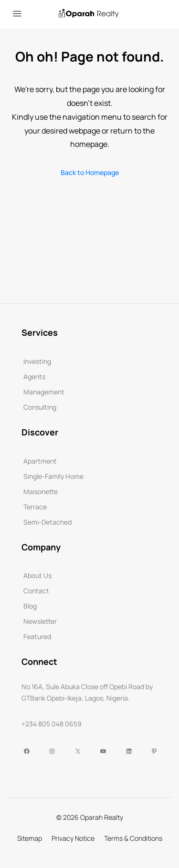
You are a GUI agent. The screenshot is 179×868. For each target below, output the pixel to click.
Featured (37, 636)
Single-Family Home (53, 476)
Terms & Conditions (133, 838)
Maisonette (41, 491)
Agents (34, 377)
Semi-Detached (47, 522)
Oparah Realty (102, 817)
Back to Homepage (90, 172)
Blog (30, 606)
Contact (36, 591)
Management (44, 392)
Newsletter (40, 621)
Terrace (35, 507)
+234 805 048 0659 (52, 724)
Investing (37, 361)
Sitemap (30, 838)
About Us (37, 575)
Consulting (40, 407)
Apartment (40, 461)
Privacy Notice (73, 838)
